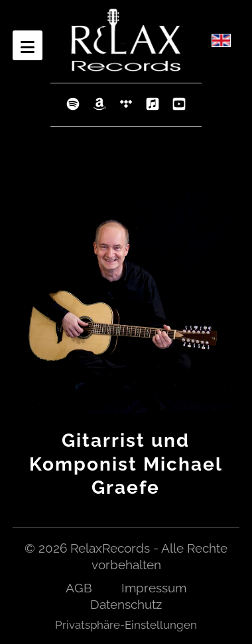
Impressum (154, 588)
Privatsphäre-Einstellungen (126, 625)
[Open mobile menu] (28, 45)
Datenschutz (126, 604)
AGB (79, 588)
